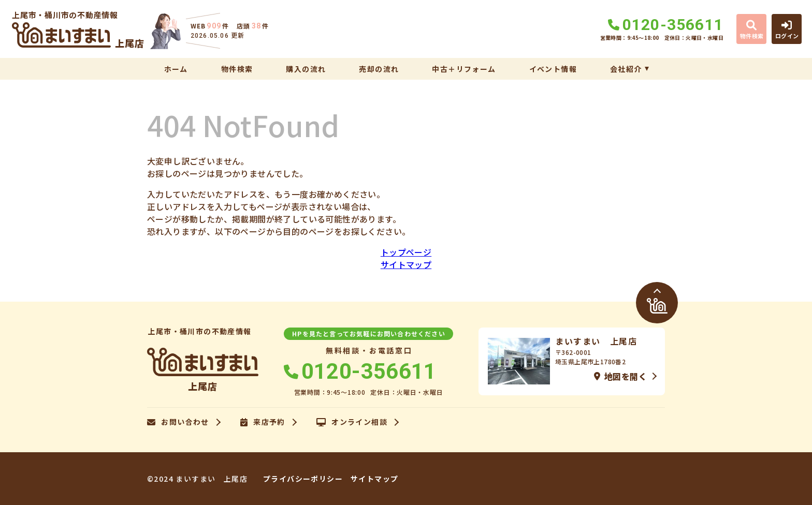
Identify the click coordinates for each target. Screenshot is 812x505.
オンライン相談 (352, 422)
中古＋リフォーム (464, 69)
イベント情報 (553, 69)
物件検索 (237, 69)
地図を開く (620, 376)
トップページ (406, 252)
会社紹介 (626, 69)
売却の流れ (379, 69)
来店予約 (263, 422)
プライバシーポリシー (303, 479)
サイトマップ (406, 264)
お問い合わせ (178, 422)
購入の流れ (306, 69)
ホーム (176, 69)
